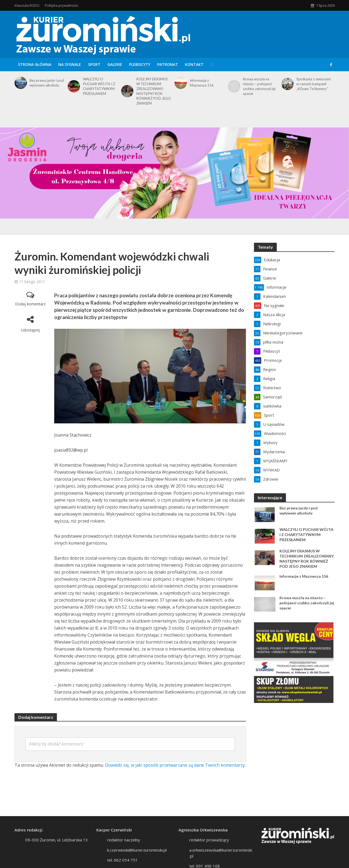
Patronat (168, 64)
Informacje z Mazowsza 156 (202, 83)
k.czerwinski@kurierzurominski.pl (137, 850)
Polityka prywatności (61, 5)
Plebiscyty (140, 64)
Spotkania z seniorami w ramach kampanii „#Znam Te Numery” (314, 84)
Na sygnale (70, 64)
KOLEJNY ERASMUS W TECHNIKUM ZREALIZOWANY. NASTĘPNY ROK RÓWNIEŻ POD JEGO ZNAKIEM (154, 91)
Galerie (115, 64)
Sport (94, 64)
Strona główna (35, 64)
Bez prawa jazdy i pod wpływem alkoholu (47, 83)
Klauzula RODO (27, 5)
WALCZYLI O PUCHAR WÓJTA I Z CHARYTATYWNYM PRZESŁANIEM (99, 86)
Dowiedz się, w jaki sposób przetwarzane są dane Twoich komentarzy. (175, 765)
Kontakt (194, 64)
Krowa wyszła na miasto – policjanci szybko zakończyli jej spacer (259, 86)
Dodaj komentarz (30, 304)
